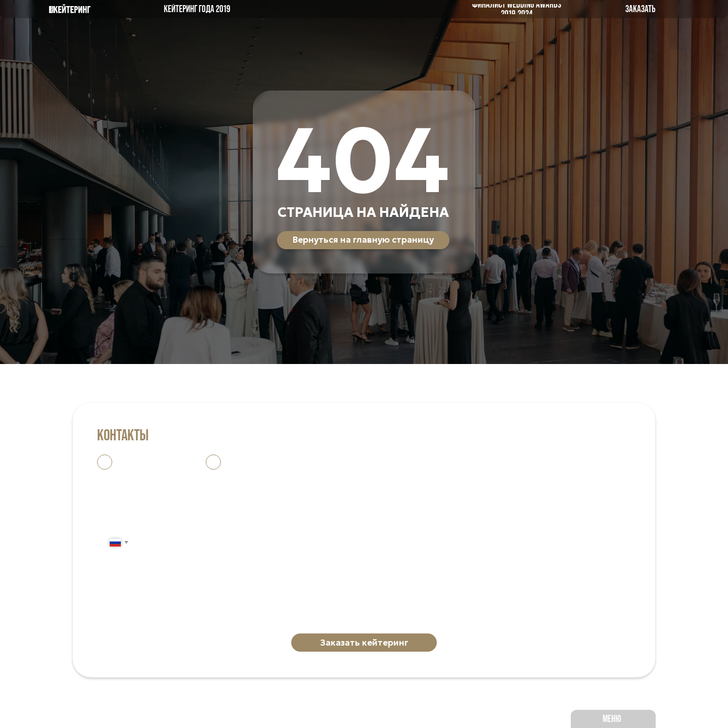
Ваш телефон (127, 525)
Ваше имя (119, 487)
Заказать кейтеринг (364, 643)
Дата (108, 563)
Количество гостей (140, 601)
